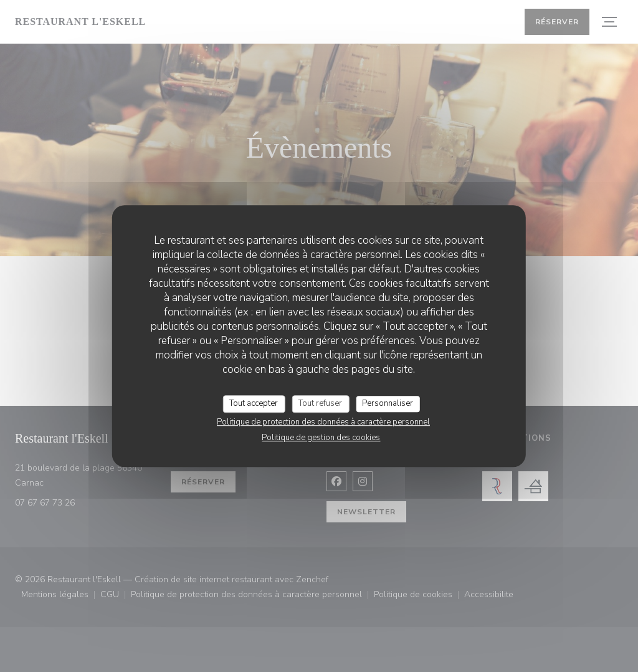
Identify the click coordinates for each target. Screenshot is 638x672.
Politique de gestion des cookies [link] (321, 438)
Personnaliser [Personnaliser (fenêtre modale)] (388, 403)
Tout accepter (254, 403)
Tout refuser (320, 403)
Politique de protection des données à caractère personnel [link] (323, 422)
